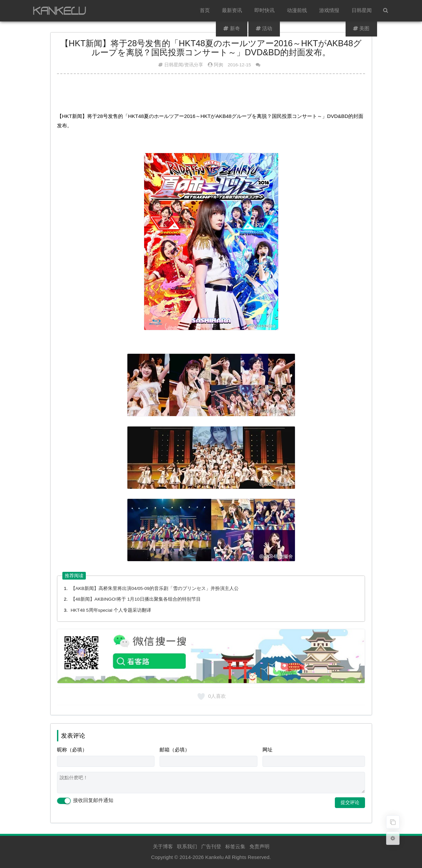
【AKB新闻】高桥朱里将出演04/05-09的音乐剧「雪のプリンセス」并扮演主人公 (155, 588)
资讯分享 (194, 65)
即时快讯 (265, 11)
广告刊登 (211, 846)
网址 (267, 750)
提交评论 (350, 802)
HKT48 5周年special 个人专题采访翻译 (111, 610)
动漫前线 (298, 11)
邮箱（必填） (175, 750)
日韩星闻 (362, 11)
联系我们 (187, 846)
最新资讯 (233, 11)
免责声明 (259, 846)
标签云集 (235, 846)
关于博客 (163, 846)
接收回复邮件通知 (85, 801)
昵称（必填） (72, 750)
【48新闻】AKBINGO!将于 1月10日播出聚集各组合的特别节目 (136, 599)
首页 (206, 11)
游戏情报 (330, 11)
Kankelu (214, 857)
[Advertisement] (211, 95)
